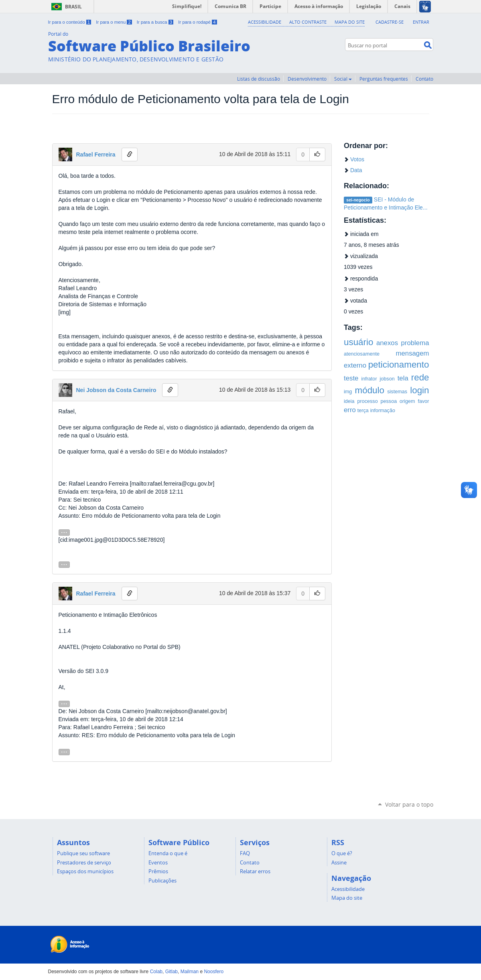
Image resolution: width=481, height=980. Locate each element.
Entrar (421, 22)
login (419, 390)
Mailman (190, 972)
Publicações (162, 880)
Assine (339, 862)
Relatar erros (255, 871)
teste (351, 378)
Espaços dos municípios (85, 871)
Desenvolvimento (307, 79)
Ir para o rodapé (197, 22)
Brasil (65, 7)
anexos (387, 343)
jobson (387, 379)
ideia (349, 401)
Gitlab (171, 972)
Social (343, 79)
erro (350, 410)
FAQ (245, 853)
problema (415, 343)
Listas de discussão (259, 79)
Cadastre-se (390, 22)
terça (363, 411)
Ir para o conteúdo (70, 22)
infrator (369, 379)
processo (368, 401)
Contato (424, 79)
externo (355, 365)
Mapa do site (347, 898)
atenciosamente (362, 354)
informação (383, 411)
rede (420, 377)
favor (424, 401)
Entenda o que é (168, 853)
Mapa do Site (350, 22)
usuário (358, 342)
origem (407, 401)
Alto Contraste (308, 22)
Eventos (158, 862)
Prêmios (158, 871)
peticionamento (399, 365)
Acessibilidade (265, 22)
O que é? (342, 853)
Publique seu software (83, 853)
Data (356, 170)
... (64, 532)
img (348, 392)
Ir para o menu (115, 22)
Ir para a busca (156, 22)
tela (403, 378)
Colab (156, 972)
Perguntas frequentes (384, 79)
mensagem (412, 353)
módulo (370, 390)
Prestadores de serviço (84, 862)
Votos (357, 159)
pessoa (389, 401)
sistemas (397, 392)
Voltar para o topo (409, 804)
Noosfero (214, 972)
